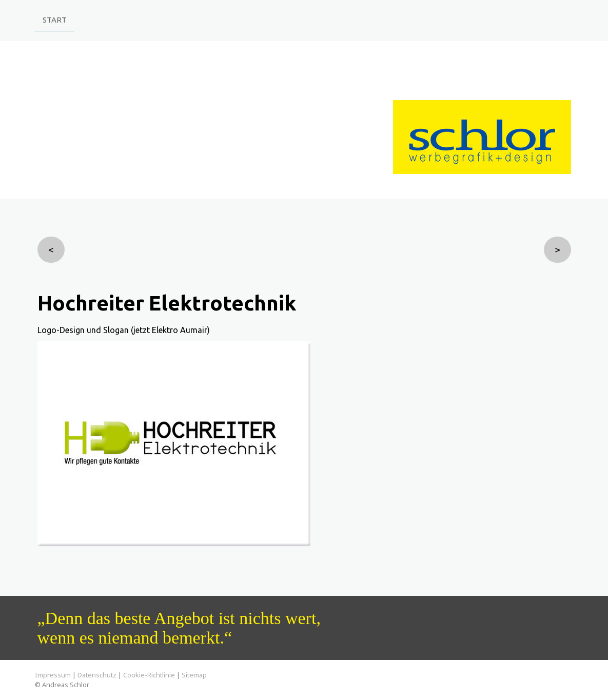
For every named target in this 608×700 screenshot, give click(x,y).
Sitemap (194, 675)
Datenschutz (97, 675)
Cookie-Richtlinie (149, 675)
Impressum (53, 675)
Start (55, 19)
